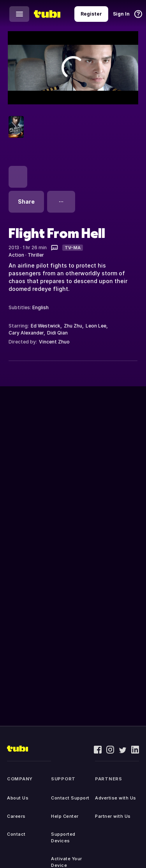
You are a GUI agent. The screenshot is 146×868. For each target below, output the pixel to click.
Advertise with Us (116, 798)
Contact (16, 834)
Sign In (121, 14)
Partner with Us (113, 816)
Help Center (65, 816)
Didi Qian (57, 333)
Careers (16, 816)
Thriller (36, 255)
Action (16, 255)
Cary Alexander (26, 333)
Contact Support (70, 798)
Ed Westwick (46, 326)
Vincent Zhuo (54, 342)
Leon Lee (96, 326)
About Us (18, 798)
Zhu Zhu (73, 326)
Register (91, 14)
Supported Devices (63, 837)
